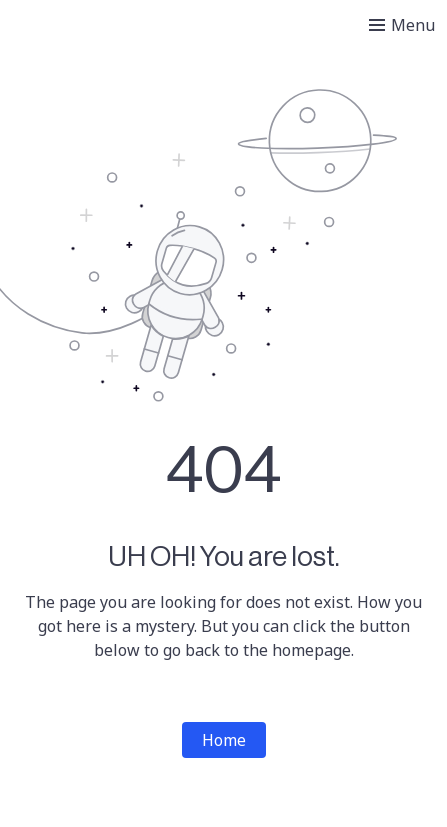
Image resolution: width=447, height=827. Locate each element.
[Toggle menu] (402, 25)
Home (224, 740)
